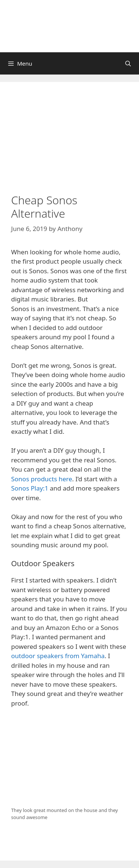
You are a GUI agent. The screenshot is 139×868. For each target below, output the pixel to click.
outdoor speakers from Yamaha (58, 656)
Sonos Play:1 (30, 488)
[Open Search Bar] (128, 63)
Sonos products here (42, 479)
